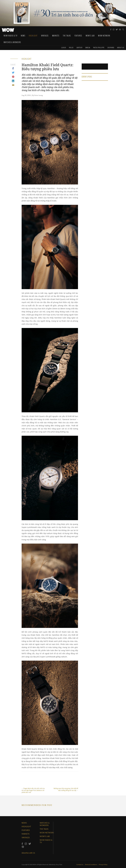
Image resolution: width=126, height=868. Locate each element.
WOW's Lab (90, 36)
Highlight (33, 36)
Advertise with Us (28, 853)
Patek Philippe (99, 47)
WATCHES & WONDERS (12, 42)
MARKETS (26, 834)
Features (78, 36)
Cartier (79, 47)
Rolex (71, 47)
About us (121, 47)
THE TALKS (44, 829)
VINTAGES (26, 838)
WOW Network (104, 36)
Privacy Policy (103, 865)
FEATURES (26, 830)
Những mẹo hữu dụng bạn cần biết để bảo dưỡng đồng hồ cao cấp (66, 783)
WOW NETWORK (47, 833)
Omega (88, 47)
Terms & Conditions (91, 865)
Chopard (111, 47)
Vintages (45, 36)
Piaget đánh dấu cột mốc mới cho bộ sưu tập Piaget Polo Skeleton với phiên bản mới (34, 784)
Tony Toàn (59, 865)
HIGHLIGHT (26, 827)
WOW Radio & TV (10, 36)
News (23, 36)
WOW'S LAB (45, 836)
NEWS (24, 823)
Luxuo (64, 47)
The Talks (67, 36)
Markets (56, 36)
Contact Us (80, 865)
